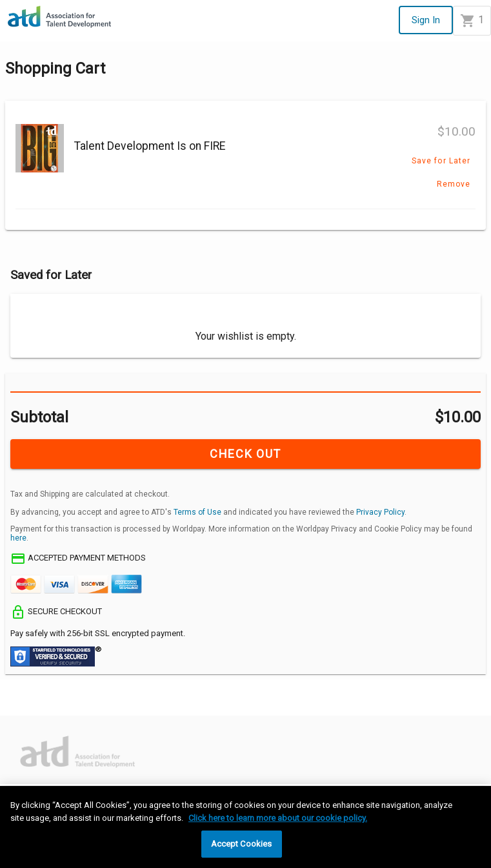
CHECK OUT (245, 454)
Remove (454, 184)
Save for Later (441, 161)
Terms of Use (197, 512)
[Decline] (65, 704)
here (18, 538)
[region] (245, 827)
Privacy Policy (380, 512)
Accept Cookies (242, 844)
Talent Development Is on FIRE (150, 146)
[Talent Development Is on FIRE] (40, 150)
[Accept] (21, 704)
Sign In (426, 20)
